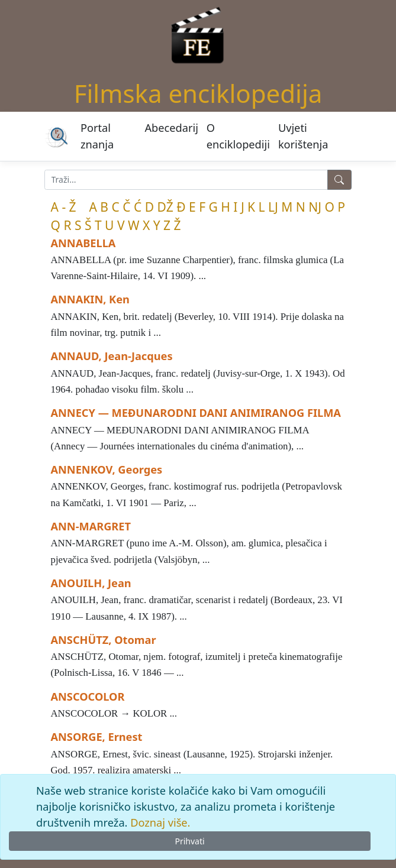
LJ (273, 207)
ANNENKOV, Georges (107, 469)
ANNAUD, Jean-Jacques (112, 356)
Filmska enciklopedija (198, 93)
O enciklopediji (238, 136)
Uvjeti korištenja (303, 136)
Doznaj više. (160, 822)
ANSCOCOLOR (88, 697)
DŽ (165, 207)
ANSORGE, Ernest (97, 737)
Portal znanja (97, 136)
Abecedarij (172, 128)
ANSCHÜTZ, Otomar (104, 640)
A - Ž (64, 207)
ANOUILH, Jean (91, 583)
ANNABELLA (83, 243)
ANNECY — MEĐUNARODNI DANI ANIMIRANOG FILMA (196, 413)
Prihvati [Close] (189, 841)
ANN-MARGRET (91, 526)
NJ (315, 207)
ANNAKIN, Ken (90, 299)
